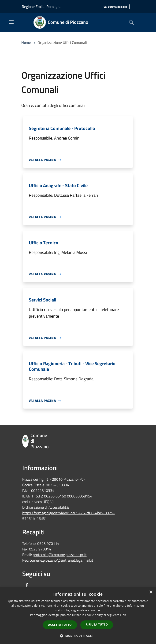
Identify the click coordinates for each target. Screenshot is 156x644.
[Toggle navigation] (11, 22)
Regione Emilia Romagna (42, 7)
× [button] (151, 592)
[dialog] (78, 616)
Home (26, 42)
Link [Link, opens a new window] (123, 615)
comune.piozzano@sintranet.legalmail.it (61, 560)
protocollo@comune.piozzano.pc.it (60, 555)
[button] (78, 636)
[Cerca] (131, 22)
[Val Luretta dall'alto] (115, 7)
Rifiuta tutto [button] (97, 625)
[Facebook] (27, 586)
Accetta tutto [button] (60, 625)
